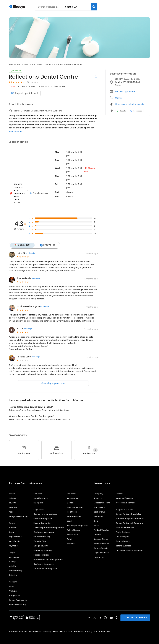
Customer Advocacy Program (130, 547)
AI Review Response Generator (130, 515)
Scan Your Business (125, 524)
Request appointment (126, 91)
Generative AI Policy (83, 628)
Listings (12, 495)
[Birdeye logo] (17, 7)
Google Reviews (41, 542)
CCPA (69, 628)
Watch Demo (100, 504)
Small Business (41, 495)
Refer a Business (123, 542)
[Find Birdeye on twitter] (95, 614)
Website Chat (40, 538)
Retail (70, 536)
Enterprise (38, 499)
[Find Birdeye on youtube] (111, 614)
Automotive (73, 495)
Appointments (16, 533)
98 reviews (32, 82)
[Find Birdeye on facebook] (89, 614)
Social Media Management (46, 565)
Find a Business (123, 529)
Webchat (13, 524)
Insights (13, 563)
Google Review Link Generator (130, 520)
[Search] (94, 7)
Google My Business (43, 547)
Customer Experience (44, 560)
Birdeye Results (101, 545)
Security (47, 628)
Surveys (12, 558)
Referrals (13, 504)
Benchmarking (15, 567)
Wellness (71, 540)
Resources (99, 513)
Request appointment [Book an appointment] (25, 93)
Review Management (43, 515)
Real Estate (72, 531)
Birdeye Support (123, 538)
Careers (97, 531)
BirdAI (11, 583)
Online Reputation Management (49, 524)
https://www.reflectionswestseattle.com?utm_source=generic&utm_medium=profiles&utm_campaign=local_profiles (131, 104)
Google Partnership (18, 597)
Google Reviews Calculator (128, 510)
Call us (118, 98)
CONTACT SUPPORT (135, 614)
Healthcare (72, 508)
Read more (15, 132)
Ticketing (13, 572)
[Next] (95, 447)
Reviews (13, 499)
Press (96, 522)
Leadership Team (102, 499)
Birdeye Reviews (101, 540)
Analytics (13, 587)
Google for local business (45, 510)
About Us (98, 495)
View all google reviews (53, 380)
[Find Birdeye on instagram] (105, 614)
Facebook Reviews (42, 551)
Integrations (15, 592)
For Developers (123, 533)
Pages (12, 508)
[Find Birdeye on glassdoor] (117, 614)
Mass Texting (15, 538)
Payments (14, 542)
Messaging (14, 554)
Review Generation (42, 520)
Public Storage (74, 527)
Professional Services (126, 499)
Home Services (74, 513)
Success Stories (101, 536)
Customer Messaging (44, 529)
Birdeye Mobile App (18, 601)
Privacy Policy (35, 628)
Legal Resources (101, 549)
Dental (70, 499)
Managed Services (124, 495)
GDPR (55, 628)
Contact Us (99, 554)
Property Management (78, 522)
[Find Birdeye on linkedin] (100, 614)
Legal (70, 517)
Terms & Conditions (18, 628)
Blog (96, 517)
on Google (30, 250)
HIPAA (62, 628)
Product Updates (102, 527)
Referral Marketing (42, 533)
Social (11, 529)
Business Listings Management (48, 556)
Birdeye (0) (46, 242)
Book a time (99, 508)
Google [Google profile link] (121, 111)
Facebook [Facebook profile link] (136, 111)
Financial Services (75, 504)
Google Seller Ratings (19, 513)
